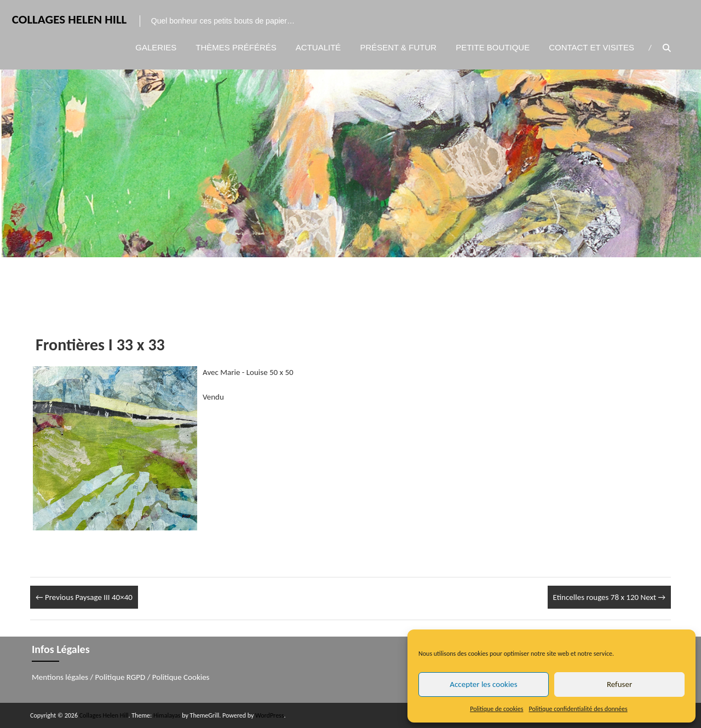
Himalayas (167, 715)
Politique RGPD (120, 677)
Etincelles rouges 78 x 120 (609, 597)
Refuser (619, 684)
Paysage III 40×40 (84, 597)
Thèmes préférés (236, 47)
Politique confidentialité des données (578, 709)
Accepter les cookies (483, 684)
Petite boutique (493, 47)
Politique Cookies (181, 677)
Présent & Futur (398, 47)
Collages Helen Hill (68, 20)
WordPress (269, 715)
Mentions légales (60, 677)
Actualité (318, 47)
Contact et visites (591, 47)
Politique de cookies (496, 709)
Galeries (156, 47)
